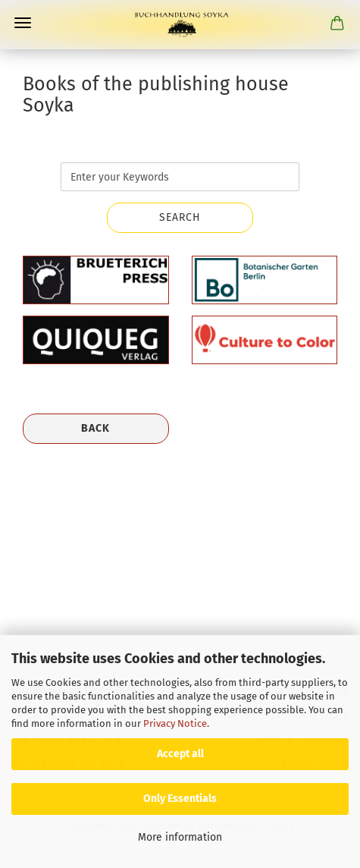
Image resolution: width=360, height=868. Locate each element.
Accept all (180, 754)
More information (180, 837)
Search (180, 217)
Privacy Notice (175, 723)
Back (95, 428)
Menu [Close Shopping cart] (23, 23)
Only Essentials (180, 799)
